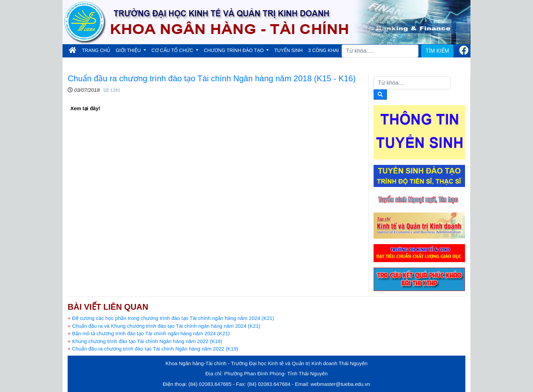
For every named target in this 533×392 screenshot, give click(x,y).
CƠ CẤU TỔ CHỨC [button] (173, 50)
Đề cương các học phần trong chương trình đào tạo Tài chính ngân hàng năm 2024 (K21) (171, 318)
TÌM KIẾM (437, 51)
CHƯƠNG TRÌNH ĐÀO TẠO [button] (235, 50)
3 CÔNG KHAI (323, 50)
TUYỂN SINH (288, 50)
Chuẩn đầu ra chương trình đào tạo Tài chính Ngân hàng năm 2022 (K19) (153, 349)
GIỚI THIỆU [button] (129, 50)
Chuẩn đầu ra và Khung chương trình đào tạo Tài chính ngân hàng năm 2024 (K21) (164, 326)
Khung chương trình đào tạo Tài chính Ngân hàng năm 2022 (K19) (145, 341)
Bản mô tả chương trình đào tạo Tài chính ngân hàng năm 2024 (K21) (149, 333)
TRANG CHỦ (97, 50)
